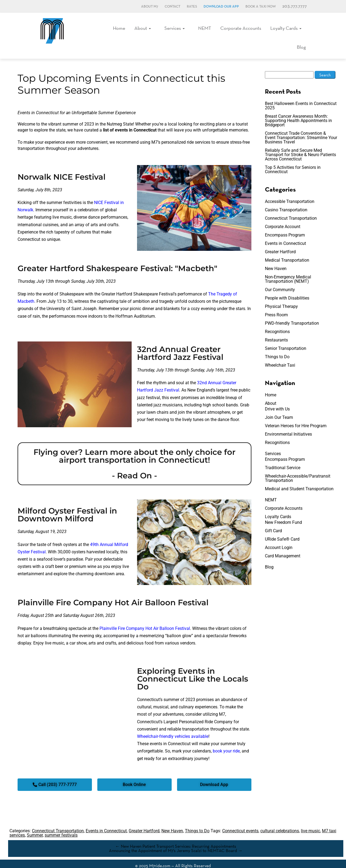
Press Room (276, 305)
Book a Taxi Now (261, 7)
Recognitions (277, 322)
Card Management (283, 546)
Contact (172, 7)
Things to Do (277, 347)
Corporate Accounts (228, 30)
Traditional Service (283, 458)
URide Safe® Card (282, 529)
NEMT (193, 30)
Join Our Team (279, 407)
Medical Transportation (287, 250)
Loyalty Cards (270, 30)
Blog (303, 30)
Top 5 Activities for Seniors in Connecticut (293, 160)
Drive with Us (277, 399)
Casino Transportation (286, 200)
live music (310, 821)
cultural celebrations (280, 821)
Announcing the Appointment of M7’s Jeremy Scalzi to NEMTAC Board (176, 841)
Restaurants (276, 330)
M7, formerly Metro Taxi (52, 31)
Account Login (279, 537)
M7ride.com (160, 856)
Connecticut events (240, 821)
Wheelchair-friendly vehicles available (173, 726)
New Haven (276, 259)
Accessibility (189, 862)
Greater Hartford (280, 242)
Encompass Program (285, 225)
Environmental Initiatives (288, 424)
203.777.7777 (295, 6)
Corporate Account (283, 217)
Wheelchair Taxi (280, 355)
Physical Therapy (281, 296)
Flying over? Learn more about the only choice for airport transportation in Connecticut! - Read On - (134, 454)
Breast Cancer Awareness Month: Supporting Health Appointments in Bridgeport (298, 111)
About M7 (150, 7)
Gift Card (273, 521)
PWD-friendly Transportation (292, 313)
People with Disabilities (287, 288)
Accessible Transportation (290, 191)
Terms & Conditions (162, 862)
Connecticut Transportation (291, 208)
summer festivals (61, 825)
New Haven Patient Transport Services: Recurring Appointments (176, 836)
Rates (192, 7)
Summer (35, 825)
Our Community (280, 280)
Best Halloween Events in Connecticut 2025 (301, 96)
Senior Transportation (286, 338)
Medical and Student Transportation (299, 479)
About (135, 30)
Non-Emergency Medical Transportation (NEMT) (288, 269)
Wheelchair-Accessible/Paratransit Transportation (298, 468)
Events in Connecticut (285, 233)
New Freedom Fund (283, 512)
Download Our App (221, 7)
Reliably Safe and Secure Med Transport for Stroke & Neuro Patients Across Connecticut (300, 145)
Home (114, 30)
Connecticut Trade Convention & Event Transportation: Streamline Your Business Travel (301, 128)
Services (164, 30)
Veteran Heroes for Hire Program (296, 416)
